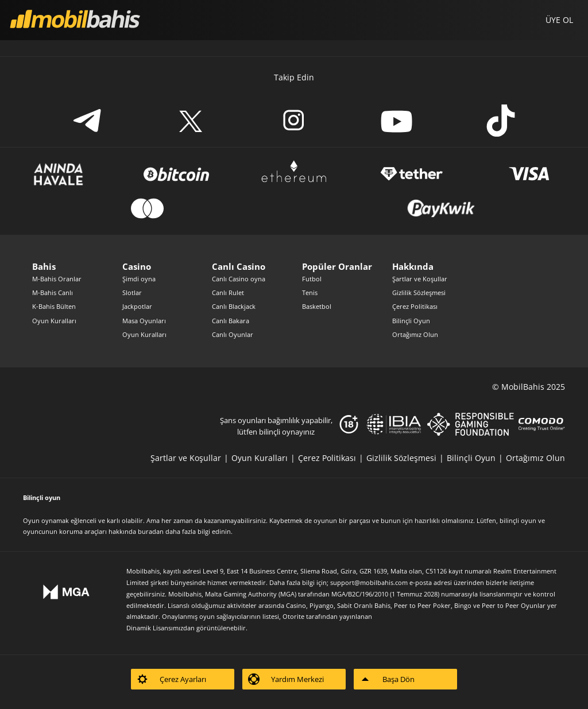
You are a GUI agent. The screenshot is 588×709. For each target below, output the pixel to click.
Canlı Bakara (231, 321)
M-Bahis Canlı (53, 292)
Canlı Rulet (228, 292)
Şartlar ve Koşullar (420, 279)
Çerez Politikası (415, 306)
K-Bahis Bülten (54, 306)
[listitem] (191, 458)
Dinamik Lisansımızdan (160, 628)
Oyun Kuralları (54, 321)
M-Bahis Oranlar (57, 279)
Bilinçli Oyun (411, 321)
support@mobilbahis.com (369, 582)
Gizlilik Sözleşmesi (419, 292)
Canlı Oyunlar (233, 334)
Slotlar (132, 292)
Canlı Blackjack (234, 306)
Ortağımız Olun (415, 334)
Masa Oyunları (144, 321)
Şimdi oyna (139, 279)
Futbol (312, 279)
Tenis (310, 292)
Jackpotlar (137, 306)
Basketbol (317, 306)
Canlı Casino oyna (239, 279)
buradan (151, 531)
